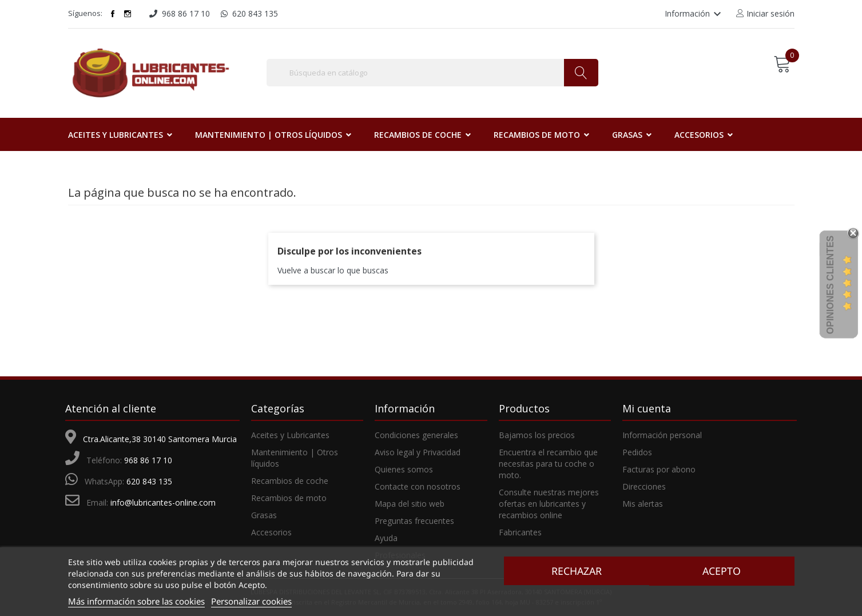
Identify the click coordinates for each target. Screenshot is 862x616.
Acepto (723, 571)
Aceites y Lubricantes (290, 435)
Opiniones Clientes (830, 285)
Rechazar (575, 571)
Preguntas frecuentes (414, 521)
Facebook (113, 14)
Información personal (662, 435)
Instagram (128, 14)
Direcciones (644, 486)
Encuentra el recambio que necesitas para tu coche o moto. (548, 464)
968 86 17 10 (148, 460)
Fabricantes (520, 532)
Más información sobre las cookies (136, 601)
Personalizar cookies (251, 601)
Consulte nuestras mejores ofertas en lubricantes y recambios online (549, 504)
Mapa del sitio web (410, 504)
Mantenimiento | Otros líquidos (295, 458)
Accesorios (271, 532)
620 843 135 (149, 481)
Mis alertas (643, 504)
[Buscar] (432, 73)
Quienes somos (404, 469)
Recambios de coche (290, 481)
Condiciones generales (416, 435)
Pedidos (637, 452)
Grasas (264, 515)
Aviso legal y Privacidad (418, 452)
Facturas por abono (659, 469)
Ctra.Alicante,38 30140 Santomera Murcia (160, 439)
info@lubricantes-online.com (163, 502)
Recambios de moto (289, 498)
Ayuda (386, 538)
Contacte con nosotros (418, 486)
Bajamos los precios (537, 435)
